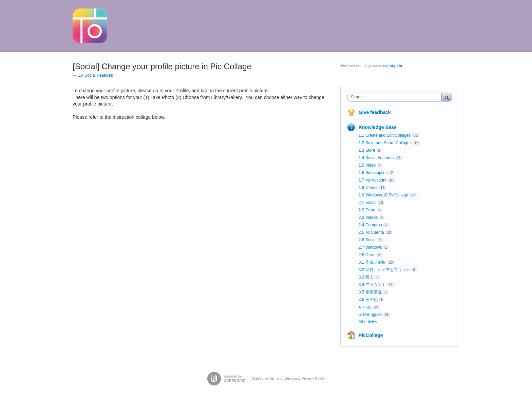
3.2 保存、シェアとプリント (384, 270)
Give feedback (375, 112)
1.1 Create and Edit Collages (385, 135)
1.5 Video (367, 165)
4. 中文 (365, 307)
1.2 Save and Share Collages (385, 143)
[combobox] (396, 97)
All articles (368, 322)
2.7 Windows (370, 247)
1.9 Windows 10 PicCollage (383, 195)
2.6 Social (368, 240)
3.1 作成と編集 (372, 262)
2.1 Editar (367, 203)
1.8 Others (368, 188)
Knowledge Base (378, 127)
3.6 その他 (368, 300)
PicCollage (371, 335)
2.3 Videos (368, 217)
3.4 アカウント (372, 285)
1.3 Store (367, 150)
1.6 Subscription (373, 173)
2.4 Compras (370, 225)
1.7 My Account (373, 180)
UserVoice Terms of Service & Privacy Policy (288, 378)
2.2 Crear (367, 210)
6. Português (370, 315)
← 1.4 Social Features (93, 75)
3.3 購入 (366, 277)
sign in (396, 65)
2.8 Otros (367, 255)
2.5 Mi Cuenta (371, 232)
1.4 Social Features (376, 158)
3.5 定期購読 (370, 292)
